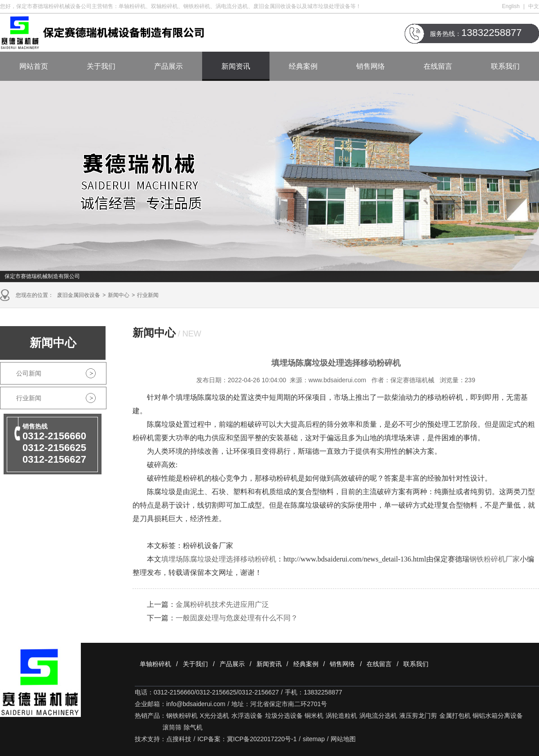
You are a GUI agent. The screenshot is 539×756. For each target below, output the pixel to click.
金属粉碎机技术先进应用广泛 (222, 604)
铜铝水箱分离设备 (498, 716)
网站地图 (343, 739)
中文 (534, 6)
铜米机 (314, 716)
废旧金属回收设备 (79, 295)
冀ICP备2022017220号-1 (262, 739)
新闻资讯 (236, 66)
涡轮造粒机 (341, 716)
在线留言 (438, 66)
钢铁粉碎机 (182, 716)
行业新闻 (148, 295)
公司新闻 (29, 373)
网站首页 (34, 66)
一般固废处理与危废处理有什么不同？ (237, 618)
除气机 (193, 727)
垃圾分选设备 (284, 716)
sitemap (314, 739)
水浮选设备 (247, 716)
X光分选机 (214, 716)
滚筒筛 (172, 727)
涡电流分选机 (378, 716)
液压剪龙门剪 (418, 716)
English (511, 6)
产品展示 (168, 66)
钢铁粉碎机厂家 (495, 559)
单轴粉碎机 (155, 664)
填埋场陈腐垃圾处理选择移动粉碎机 (219, 559)
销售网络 (371, 66)
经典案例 (303, 66)
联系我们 (505, 66)
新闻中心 (119, 295)
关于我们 (101, 66)
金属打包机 (455, 716)
